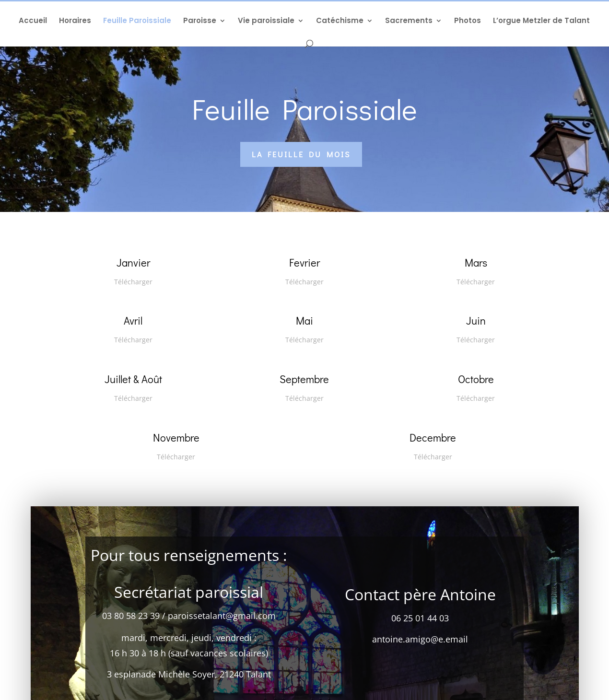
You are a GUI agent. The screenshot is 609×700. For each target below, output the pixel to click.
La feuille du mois (301, 154)
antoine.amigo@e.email (420, 648)
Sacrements (409, 21)
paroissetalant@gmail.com (222, 624)
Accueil (33, 21)
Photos (468, 21)
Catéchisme (340, 21)
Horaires (75, 21)
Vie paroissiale (266, 21)
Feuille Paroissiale (137, 21)
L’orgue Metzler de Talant (541, 21)
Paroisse (200, 21)
